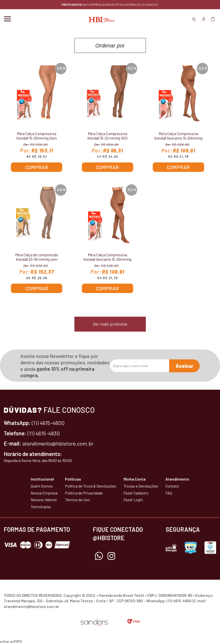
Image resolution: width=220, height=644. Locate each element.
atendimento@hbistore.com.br (58, 443)
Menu (7, 19)
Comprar (37, 167)
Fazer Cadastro (136, 493)
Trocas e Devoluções (141, 486)
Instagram (111, 556)
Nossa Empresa (44, 493)
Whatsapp (99, 556)
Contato (172, 486)
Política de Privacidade (84, 493)
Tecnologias (41, 507)
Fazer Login (133, 500)
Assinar (184, 366)
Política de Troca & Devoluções (91, 486)
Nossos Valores (44, 500)
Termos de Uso (77, 500)
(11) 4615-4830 (44, 433)
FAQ (169, 493)
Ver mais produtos (110, 324)
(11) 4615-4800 (48, 423)
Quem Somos (42, 486)
